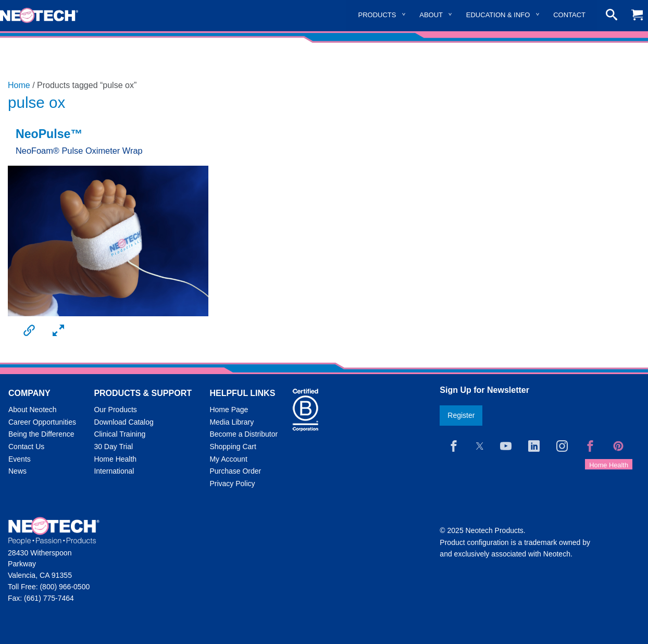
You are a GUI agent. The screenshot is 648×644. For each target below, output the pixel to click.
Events (20, 459)
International (114, 471)
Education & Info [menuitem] (498, 15)
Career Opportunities (42, 422)
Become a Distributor (244, 434)
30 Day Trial (113, 447)
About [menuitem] (431, 15)
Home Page (229, 410)
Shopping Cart (233, 447)
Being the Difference (41, 434)
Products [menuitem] (377, 15)
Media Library (232, 422)
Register (461, 415)
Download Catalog (123, 422)
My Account (228, 459)
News (17, 471)
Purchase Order (235, 471)
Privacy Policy (232, 484)
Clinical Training (120, 434)
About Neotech (33, 410)
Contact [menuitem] (569, 15)
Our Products (115, 410)
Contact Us (26, 447)
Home (19, 85)
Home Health (115, 459)
